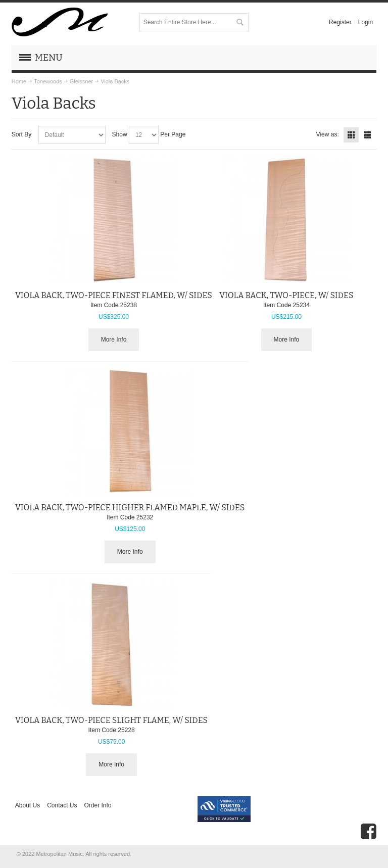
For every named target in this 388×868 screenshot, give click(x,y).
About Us (28, 805)
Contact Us (62, 805)
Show (120, 134)
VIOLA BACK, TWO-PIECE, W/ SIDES (286, 295)
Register (340, 22)
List (367, 135)
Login (366, 22)
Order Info (98, 805)
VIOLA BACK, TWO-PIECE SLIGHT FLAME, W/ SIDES (111, 720)
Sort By (21, 134)
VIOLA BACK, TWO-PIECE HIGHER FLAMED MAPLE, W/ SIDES (130, 508)
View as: (328, 134)
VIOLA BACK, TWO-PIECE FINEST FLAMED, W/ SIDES (114, 295)
